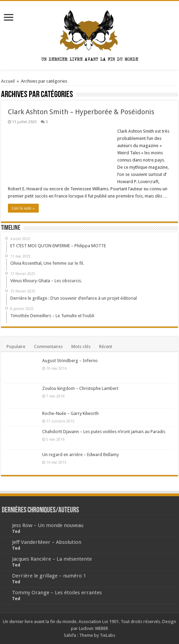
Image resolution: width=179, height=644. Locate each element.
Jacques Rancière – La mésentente (52, 559)
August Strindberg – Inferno (70, 361)
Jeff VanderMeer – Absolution (47, 542)
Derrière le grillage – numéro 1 (49, 576)
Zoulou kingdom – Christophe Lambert (80, 388)
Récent (106, 347)
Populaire (16, 347)
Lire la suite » (23, 208)
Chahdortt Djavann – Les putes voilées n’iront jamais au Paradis (104, 432)
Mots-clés (81, 347)
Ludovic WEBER (93, 628)
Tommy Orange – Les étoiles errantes (57, 593)
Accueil (8, 81)
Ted (16, 531)
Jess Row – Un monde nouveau (48, 525)
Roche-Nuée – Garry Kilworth (70, 413)
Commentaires (48, 347)
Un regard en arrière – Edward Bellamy (80, 455)
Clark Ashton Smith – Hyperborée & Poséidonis (81, 112)
